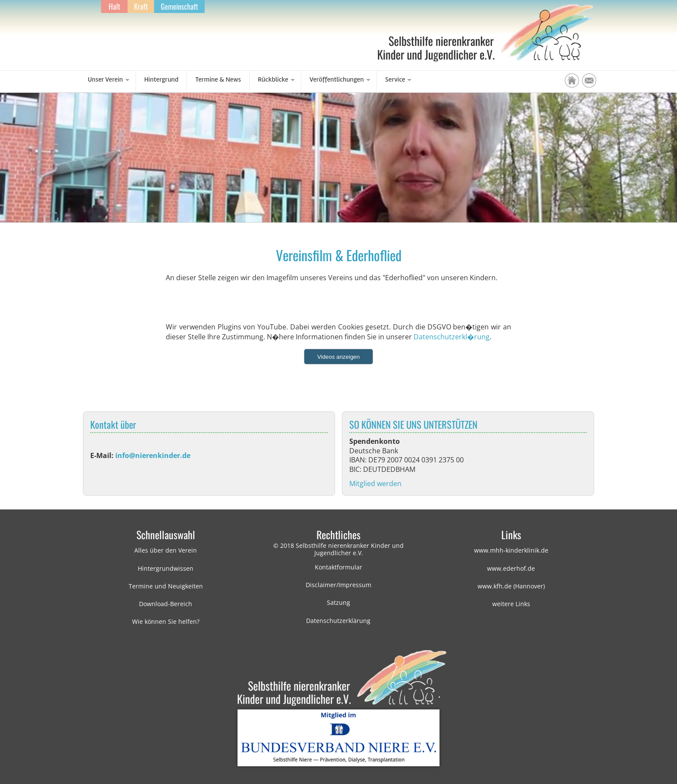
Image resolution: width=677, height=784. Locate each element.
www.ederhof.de (511, 568)
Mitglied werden (375, 484)
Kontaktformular (338, 567)
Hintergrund (161, 79)
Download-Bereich (166, 604)
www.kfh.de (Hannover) (511, 586)
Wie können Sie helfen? (166, 621)
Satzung (338, 602)
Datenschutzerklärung (338, 621)
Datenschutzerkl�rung (452, 337)
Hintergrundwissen (166, 568)
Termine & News (218, 79)
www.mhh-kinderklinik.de (511, 550)
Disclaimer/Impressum (338, 585)
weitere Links (511, 604)
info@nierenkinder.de (153, 455)
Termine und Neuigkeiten (166, 586)
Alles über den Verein (166, 550)
